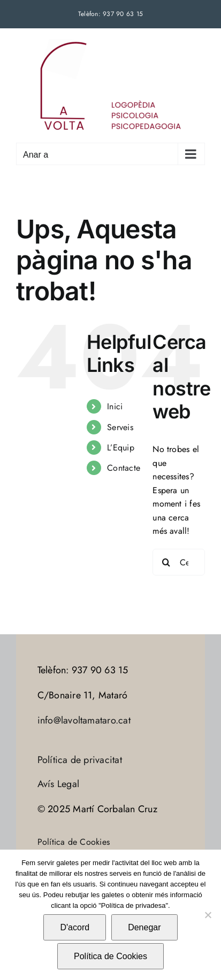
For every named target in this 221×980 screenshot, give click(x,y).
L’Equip (121, 448)
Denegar (144, 927)
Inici (115, 406)
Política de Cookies (74, 842)
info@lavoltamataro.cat (84, 720)
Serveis (120, 427)
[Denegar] (208, 915)
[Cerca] (166, 562)
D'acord (75, 927)
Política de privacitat (80, 760)
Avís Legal (58, 784)
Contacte (124, 468)
